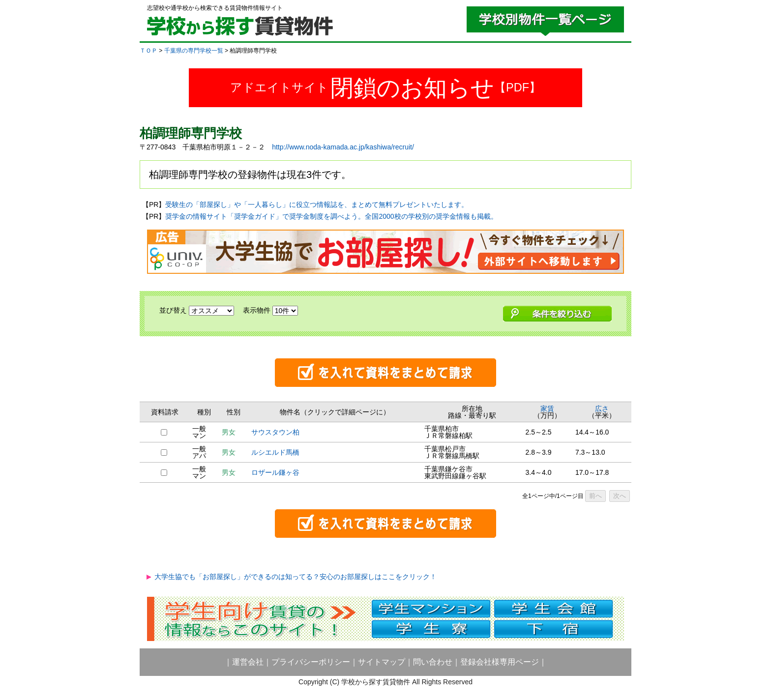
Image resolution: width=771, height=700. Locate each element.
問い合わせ (433, 662)
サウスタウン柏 (275, 432)
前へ (595, 496)
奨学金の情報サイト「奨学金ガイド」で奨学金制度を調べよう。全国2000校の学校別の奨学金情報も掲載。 (331, 216)
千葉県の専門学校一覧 (194, 51)
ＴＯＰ (148, 51)
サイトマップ (382, 662)
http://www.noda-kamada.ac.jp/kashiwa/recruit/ (343, 147)
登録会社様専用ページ (500, 662)
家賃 (547, 408)
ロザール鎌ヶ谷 (275, 472)
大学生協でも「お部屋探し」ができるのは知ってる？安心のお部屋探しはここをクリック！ (296, 577)
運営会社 (248, 662)
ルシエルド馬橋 (275, 452)
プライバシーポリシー (311, 662)
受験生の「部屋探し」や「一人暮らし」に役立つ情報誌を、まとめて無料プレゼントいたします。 (317, 204)
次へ (620, 496)
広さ (602, 408)
